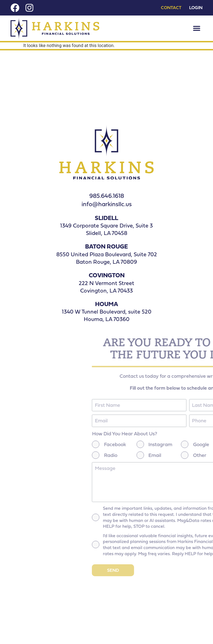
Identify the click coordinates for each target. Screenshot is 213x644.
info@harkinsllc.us (107, 204)
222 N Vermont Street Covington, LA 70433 (106, 287)
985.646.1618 (107, 196)
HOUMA (107, 304)
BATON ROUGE (106, 246)
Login (196, 8)
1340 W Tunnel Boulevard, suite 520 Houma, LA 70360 (107, 315)
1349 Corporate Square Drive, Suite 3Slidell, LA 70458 (106, 229)
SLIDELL (106, 218)
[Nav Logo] (55, 28)
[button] (197, 28)
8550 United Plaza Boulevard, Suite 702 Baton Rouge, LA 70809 (107, 258)
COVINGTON (107, 275)
